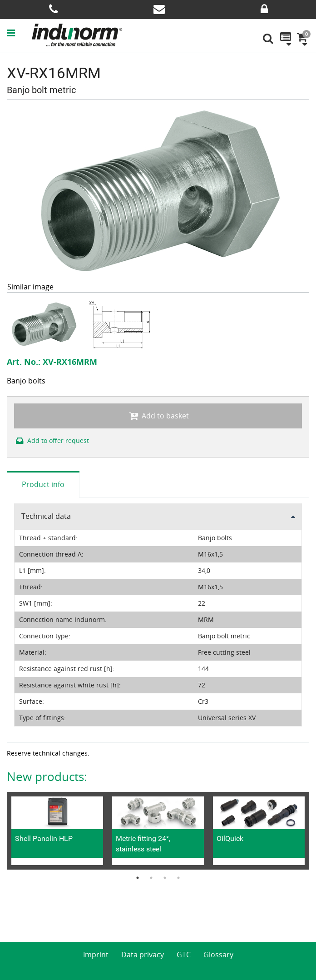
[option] (45, 324)
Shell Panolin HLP (44, 838)
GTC (184, 955)
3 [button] (165, 878)
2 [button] (151, 878)
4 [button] (178, 878)
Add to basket (158, 416)
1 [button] (138, 878)
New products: (47, 776)
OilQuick (230, 838)
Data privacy (143, 955)
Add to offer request (52, 440)
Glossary (218, 955)
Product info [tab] (43, 484)
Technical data (46, 516)
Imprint (96, 955)
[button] (19, 33)
